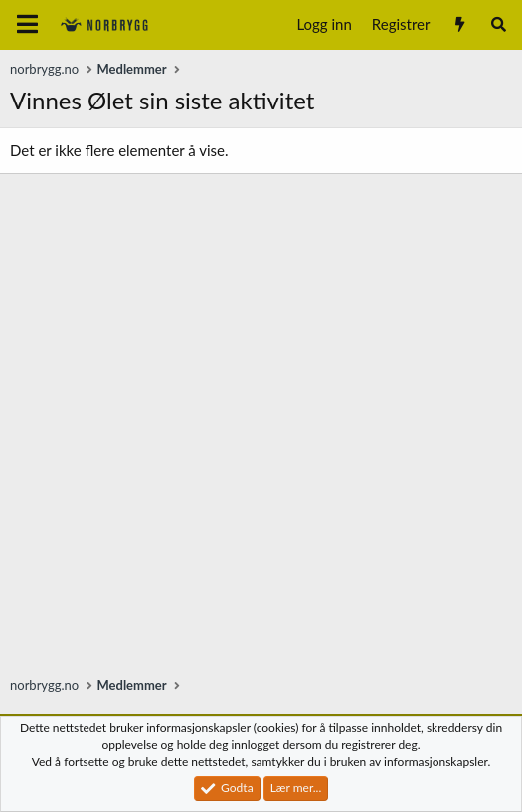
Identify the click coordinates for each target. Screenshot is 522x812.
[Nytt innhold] (459, 24)
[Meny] (27, 25)
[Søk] (499, 24)
